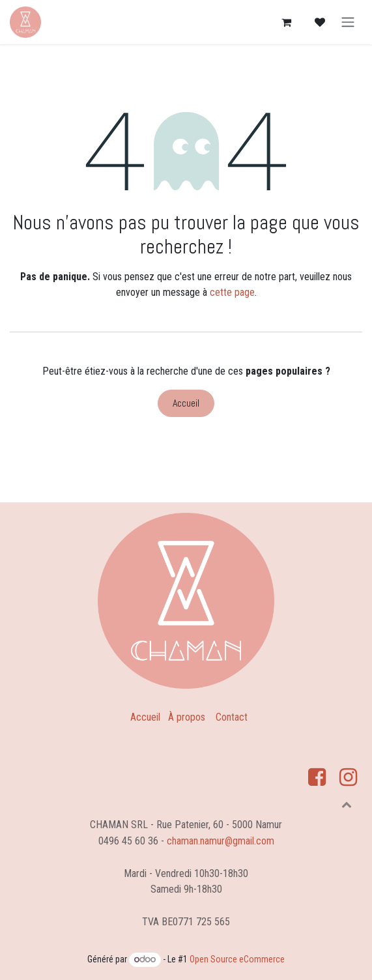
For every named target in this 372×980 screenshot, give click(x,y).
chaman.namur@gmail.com (221, 841)
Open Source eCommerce (237, 959)
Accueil (186, 403)
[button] (347, 804)
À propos (187, 717)
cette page (232, 292)
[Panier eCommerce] (286, 22)
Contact (232, 717)
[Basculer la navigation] (348, 22)
